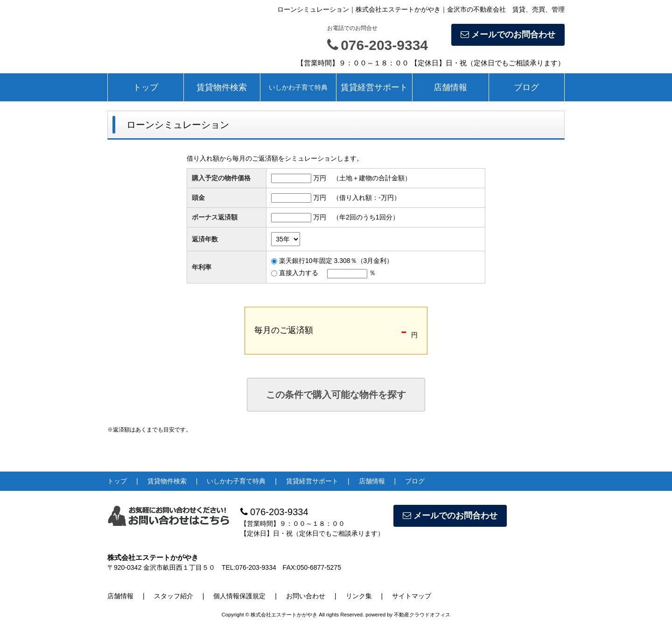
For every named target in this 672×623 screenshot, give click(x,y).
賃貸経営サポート (374, 87)
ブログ (526, 87)
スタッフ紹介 (174, 596)
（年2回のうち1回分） (366, 217)
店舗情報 (450, 87)
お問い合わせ (306, 596)
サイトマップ (412, 596)
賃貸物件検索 (222, 87)
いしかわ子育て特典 (298, 87)
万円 (320, 178)
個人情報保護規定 (239, 596)
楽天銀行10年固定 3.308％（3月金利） (336, 261)
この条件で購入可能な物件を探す (336, 395)
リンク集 (359, 596)
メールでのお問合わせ (508, 35)
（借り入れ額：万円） (367, 198)
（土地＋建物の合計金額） (372, 178)
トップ (146, 87)
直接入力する (299, 273)
